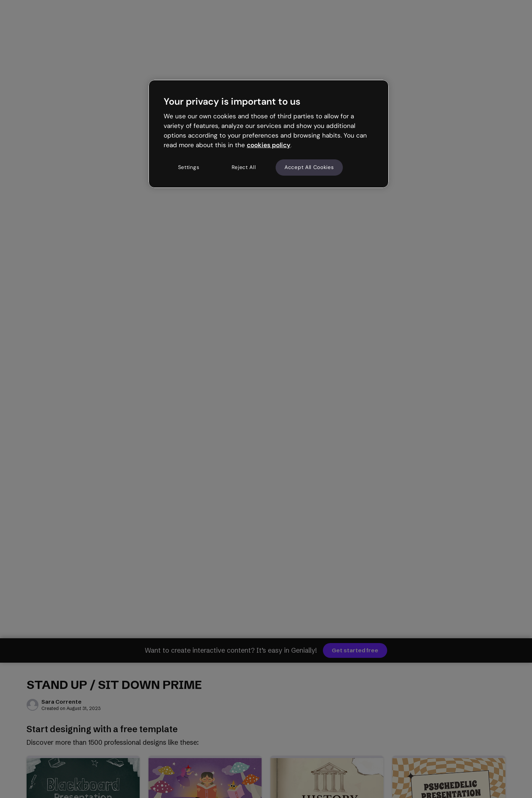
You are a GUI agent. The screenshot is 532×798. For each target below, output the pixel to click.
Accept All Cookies (309, 167)
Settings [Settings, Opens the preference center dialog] (189, 167)
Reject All (244, 167)
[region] (269, 134)
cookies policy (269, 145)
